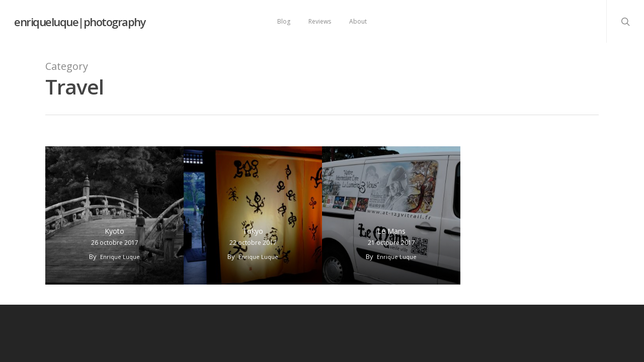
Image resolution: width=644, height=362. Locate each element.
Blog (284, 21)
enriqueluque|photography (80, 22)
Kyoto (114, 231)
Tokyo (253, 231)
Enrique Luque (120, 257)
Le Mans (391, 231)
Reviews (320, 21)
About (358, 21)
